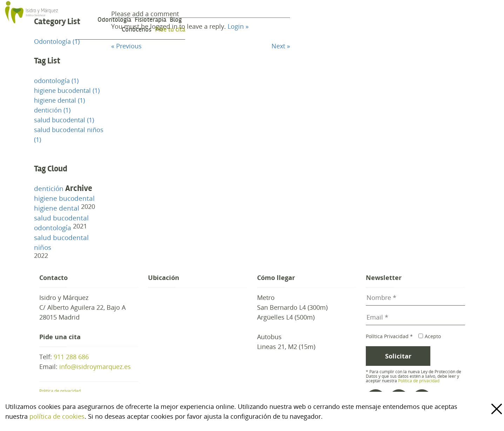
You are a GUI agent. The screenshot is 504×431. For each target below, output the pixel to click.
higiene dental (57, 208)
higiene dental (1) (59, 100)
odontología (53, 228)
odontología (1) (56, 81)
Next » (281, 46)
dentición (49, 189)
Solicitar (398, 356)
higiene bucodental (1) (67, 90)
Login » (238, 26)
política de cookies (57, 416)
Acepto (429, 336)
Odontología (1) (57, 41)
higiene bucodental (64, 198)
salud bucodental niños (61, 242)
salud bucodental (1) (64, 120)
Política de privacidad (60, 391)
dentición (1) (52, 110)
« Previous (126, 46)
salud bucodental (61, 218)
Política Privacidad (389, 336)
